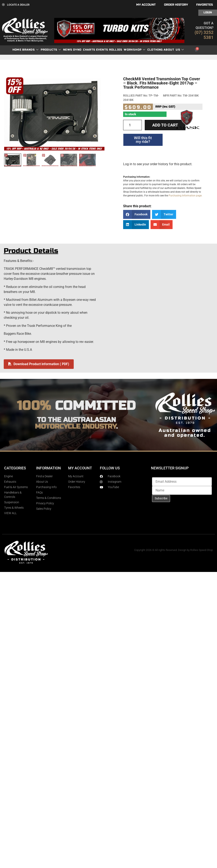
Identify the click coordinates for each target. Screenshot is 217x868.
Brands (30, 50)
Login (208, 12)
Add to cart (165, 125)
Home (17, 50)
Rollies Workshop (127, 50)
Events (102, 50)
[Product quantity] (132, 125)
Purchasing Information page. (185, 196)
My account (146, 5)
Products (51, 50)
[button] (137, 214)
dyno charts (84, 50)
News (68, 50)
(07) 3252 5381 (204, 35)
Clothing (155, 50)
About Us (174, 50)
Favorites (205, 5)
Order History (176, 5)
